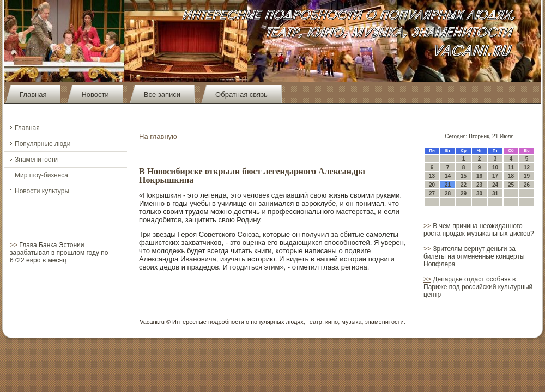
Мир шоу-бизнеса (41, 175)
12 (527, 167)
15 (464, 176)
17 (495, 176)
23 (479, 185)
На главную (158, 136)
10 (495, 167)
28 (448, 194)
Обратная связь (241, 94)
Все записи (162, 94)
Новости (95, 94)
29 (464, 194)
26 (527, 185)
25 (511, 185)
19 (527, 176)
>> (14, 245)
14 (448, 176)
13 (432, 176)
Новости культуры (42, 191)
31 (495, 194)
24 (495, 185)
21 (448, 185)
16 (479, 176)
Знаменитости (36, 160)
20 (432, 185)
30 (479, 194)
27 (432, 194)
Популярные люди (43, 144)
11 (511, 167)
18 (511, 176)
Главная (33, 94)
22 (464, 185)
